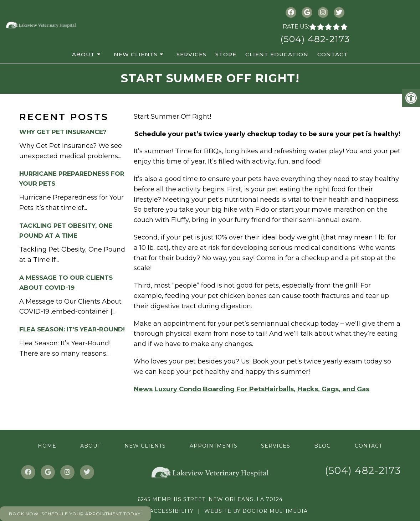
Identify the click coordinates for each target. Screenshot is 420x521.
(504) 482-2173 (315, 39)
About (83, 54)
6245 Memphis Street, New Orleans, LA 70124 (210, 499)
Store (226, 54)
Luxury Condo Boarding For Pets (209, 389)
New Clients (136, 54)
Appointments (214, 446)
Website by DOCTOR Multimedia (256, 511)
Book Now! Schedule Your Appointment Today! (75, 514)
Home (47, 446)
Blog (322, 446)
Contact (333, 54)
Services (191, 54)
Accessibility (172, 511)
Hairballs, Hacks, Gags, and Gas (317, 389)
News (143, 389)
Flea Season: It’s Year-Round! (72, 329)
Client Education (277, 54)
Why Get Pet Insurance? (63, 132)
